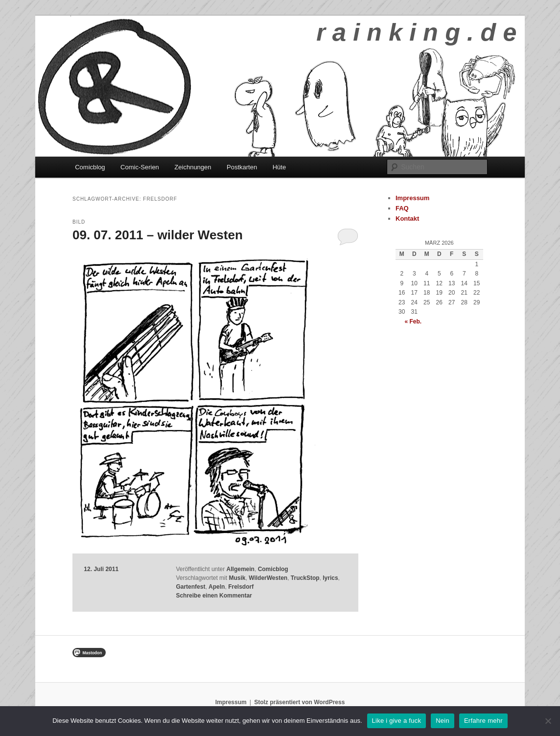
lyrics (330, 578)
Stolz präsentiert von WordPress (299, 702)
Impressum (412, 198)
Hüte (279, 167)
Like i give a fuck (397, 721)
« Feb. (413, 322)
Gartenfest (190, 587)
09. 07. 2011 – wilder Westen (158, 235)
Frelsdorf (241, 587)
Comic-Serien (140, 167)
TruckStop (305, 578)
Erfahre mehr (483, 721)
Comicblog (90, 167)
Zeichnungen (193, 167)
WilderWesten (268, 578)
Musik (237, 578)
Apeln (217, 587)
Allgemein (241, 569)
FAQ (402, 208)
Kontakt (407, 218)
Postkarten (242, 167)
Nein (443, 721)
